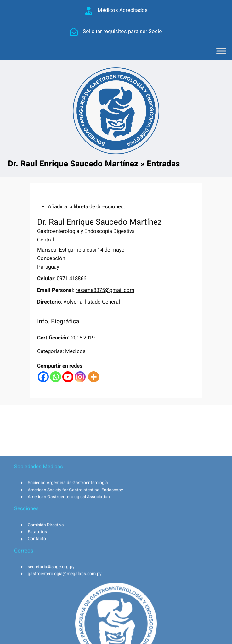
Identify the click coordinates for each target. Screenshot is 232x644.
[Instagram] (80, 377)
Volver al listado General (92, 302)
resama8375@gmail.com (105, 290)
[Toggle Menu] (221, 51)
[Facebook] (43, 377)
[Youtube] (68, 377)
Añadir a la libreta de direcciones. (86, 207)
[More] (94, 377)
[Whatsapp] (56, 377)
